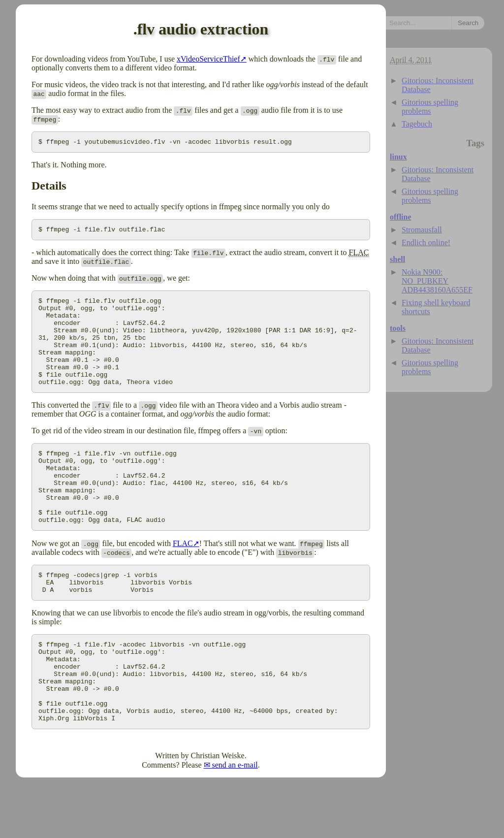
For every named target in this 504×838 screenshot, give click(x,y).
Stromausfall (422, 230)
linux (398, 157)
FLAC (183, 579)
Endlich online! (426, 242)
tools (398, 328)
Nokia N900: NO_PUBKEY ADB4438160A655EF (437, 281)
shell (397, 259)
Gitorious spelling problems (430, 107)
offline (401, 217)
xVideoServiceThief (208, 59)
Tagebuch (417, 124)
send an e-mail (235, 821)
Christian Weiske (218, 812)
